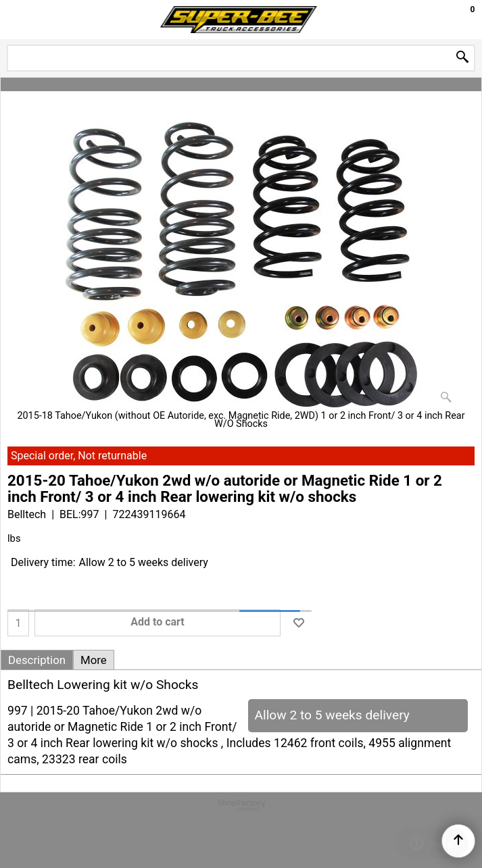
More (94, 660)
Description (37, 660)
